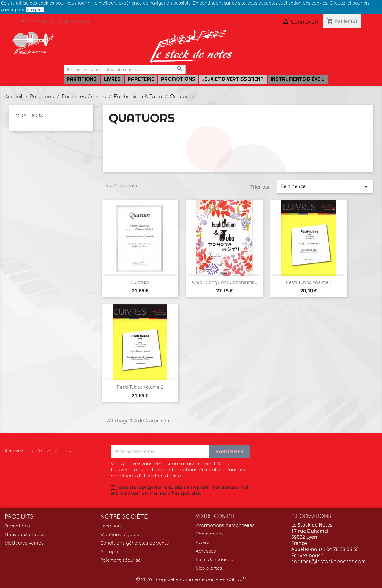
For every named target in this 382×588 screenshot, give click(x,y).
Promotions (178, 79)
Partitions (82, 79)
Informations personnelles (225, 526)
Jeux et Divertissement (233, 79)
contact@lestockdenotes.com (329, 562)
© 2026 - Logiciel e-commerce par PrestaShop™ (191, 580)
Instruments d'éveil (298, 79)
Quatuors (29, 116)
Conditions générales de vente (135, 543)
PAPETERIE (141, 79)
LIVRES (112, 79)
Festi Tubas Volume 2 (140, 387)
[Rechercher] (125, 70)
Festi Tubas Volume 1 (309, 283)
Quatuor (140, 283)
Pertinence (325, 187)
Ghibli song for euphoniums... (224, 283)
